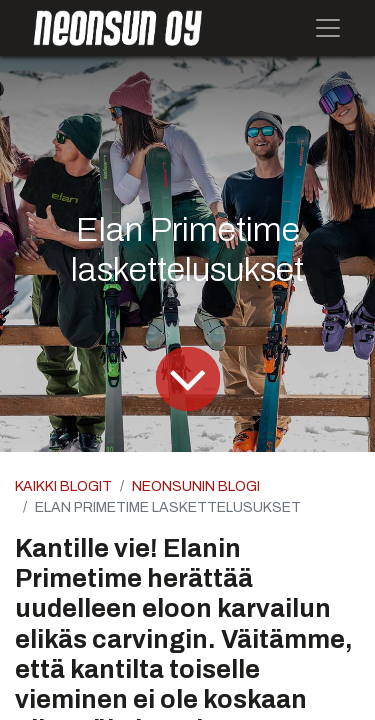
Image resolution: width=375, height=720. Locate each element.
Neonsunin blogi (196, 486)
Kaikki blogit (63, 486)
